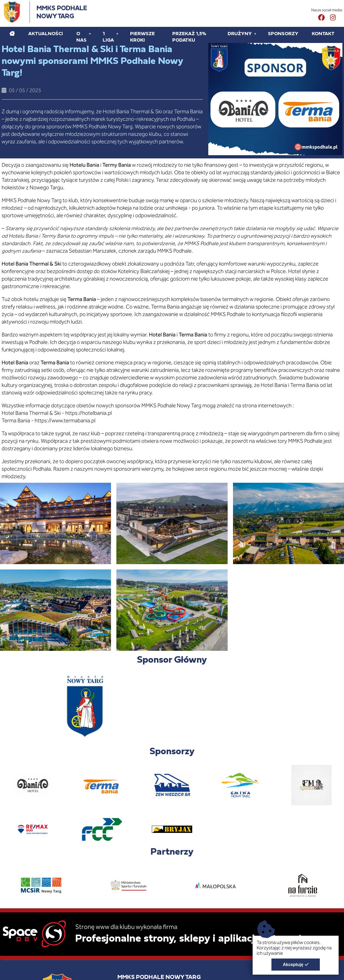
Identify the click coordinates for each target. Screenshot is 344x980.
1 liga (108, 37)
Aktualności (46, 33)
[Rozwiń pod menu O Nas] (90, 34)
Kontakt (323, 33)
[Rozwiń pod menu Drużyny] (255, 34)
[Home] (12, 34)
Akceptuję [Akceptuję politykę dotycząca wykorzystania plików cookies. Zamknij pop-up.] (293, 965)
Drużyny (240, 33)
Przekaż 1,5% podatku (189, 37)
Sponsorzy (283, 33)
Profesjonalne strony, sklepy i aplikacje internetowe (199, 938)
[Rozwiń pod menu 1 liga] (117, 34)
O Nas (81, 37)
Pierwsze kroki (142, 37)
